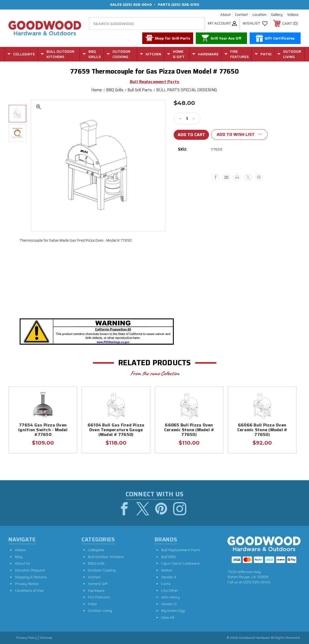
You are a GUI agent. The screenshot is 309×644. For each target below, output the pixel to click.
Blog (19, 557)
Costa (166, 584)
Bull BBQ (168, 557)
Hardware (96, 590)
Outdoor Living (100, 611)
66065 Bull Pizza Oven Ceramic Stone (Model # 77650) (189, 430)
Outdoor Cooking (102, 570)
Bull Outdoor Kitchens (106, 557)
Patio (92, 604)
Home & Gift (98, 584)
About (225, 15)
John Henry (170, 597)
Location (259, 15)
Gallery (277, 15)
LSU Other (170, 590)
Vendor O (169, 604)
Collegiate (96, 550)
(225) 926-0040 (137, 4)
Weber (167, 570)
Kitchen (94, 577)
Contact (241, 15)
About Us (22, 564)
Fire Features (99, 597)
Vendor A (169, 577)
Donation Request (30, 570)
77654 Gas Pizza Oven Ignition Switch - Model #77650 (43, 430)
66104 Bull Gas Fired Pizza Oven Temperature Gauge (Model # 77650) (116, 430)
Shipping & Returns (31, 577)
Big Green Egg (173, 611)
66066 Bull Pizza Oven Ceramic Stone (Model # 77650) (262, 430)
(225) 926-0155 (185, 4)
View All (168, 617)
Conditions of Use (29, 590)
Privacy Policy (26, 638)
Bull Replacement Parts (180, 550)
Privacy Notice (27, 584)
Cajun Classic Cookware (180, 564)
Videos (293, 15)
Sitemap (46, 638)
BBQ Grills (96, 564)
